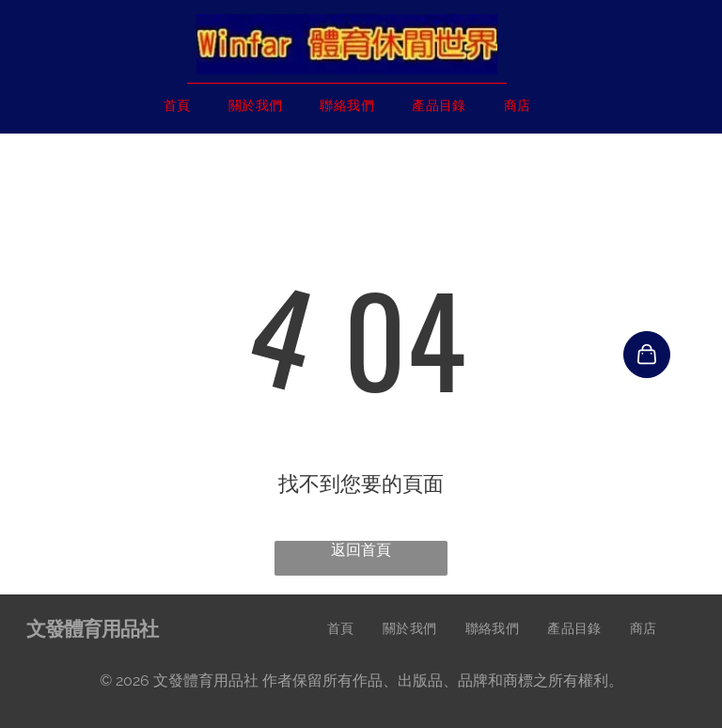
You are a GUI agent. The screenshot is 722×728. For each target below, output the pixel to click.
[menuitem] (177, 106)
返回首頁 (361, 550)
